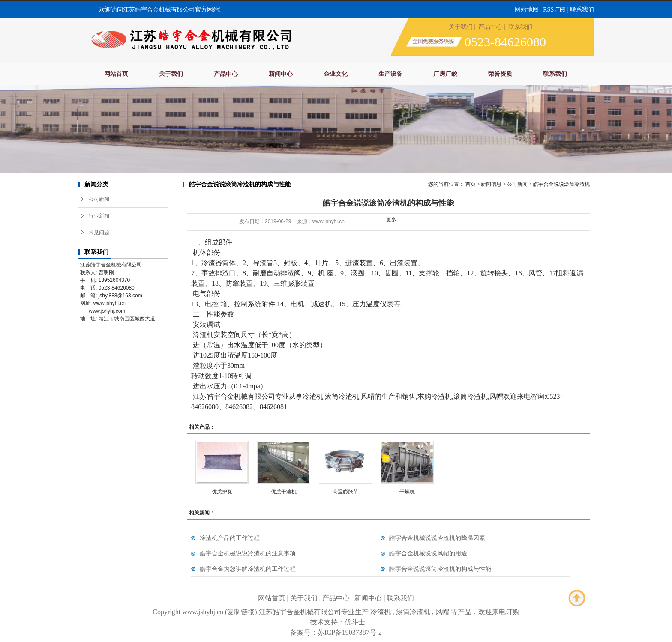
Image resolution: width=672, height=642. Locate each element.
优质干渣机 (284, 492)
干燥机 (407, 492)
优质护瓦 (222, 492)
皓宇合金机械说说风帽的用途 (428, 554)
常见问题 (99, 233)
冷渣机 (381, 612)
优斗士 (355, 622)
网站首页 (116, 74)
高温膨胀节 (345, 492)
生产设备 (390, 74)
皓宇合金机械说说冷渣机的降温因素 (437, 538)
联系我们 (582, 10)
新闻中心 (281, 74)
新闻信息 (491, 184)
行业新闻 (99, 216)
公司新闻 (99, 199)
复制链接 (241, 612)
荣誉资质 (500, 74)
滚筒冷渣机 (413, 612)
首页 (471, 184)
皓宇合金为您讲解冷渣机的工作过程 (248, 569)
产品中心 (490, 27)
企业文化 (336, 74)
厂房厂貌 (445, 74)
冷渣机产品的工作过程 (230, 538)
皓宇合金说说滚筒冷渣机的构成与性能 (440, 569)
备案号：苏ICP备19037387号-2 (336, 632)
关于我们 (461, 27)
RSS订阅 (554, 10)
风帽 (442, 612)
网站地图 (527, 10)
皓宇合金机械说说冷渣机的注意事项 (248, 554)
